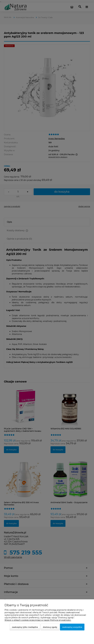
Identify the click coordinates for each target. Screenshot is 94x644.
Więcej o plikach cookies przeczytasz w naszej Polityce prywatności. (38, 620)
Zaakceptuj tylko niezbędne (25, 627)
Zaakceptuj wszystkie (72, 627)
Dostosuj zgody (50, 627)
